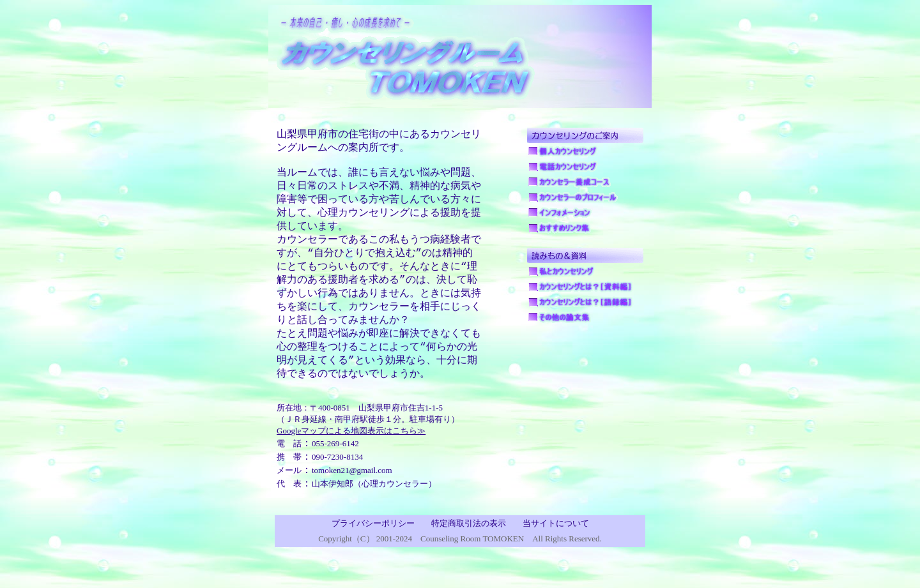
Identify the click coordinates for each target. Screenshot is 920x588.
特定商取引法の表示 (469, 553)
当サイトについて (556, 553)
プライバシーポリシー (373, 553)
